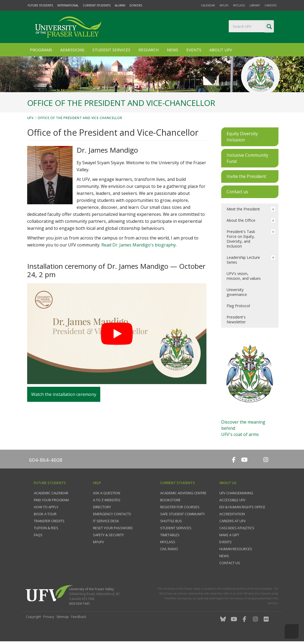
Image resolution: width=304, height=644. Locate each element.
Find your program (51, 500)
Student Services (111, 50)
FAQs (38, 535)
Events (194, 50)
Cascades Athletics (237, 528)
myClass (239, 5)
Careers (271, 5)
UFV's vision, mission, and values (244, 276)
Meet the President (243, 209)
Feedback (79, 617)
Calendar (208, 5)
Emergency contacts (112, 514)
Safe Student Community (183, 514)
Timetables (170, 535)
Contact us (230, 563)
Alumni (120, 5)
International (68, 5)
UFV (30, 118)
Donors (136, 5)
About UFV (221, 50)
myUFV (224, 5)
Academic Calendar (51, 493)
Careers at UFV (233, 521)
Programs (41, 50)
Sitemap (63, 617)
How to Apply (46, 507)
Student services (176, 528)
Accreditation (232, 514)
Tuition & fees (46, 528)
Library (255, 5)
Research (149, 50)
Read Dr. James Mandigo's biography (139, 245)
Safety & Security (108, 535)
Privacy (49, 617)
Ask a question (107, 493)
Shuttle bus (171, 521)
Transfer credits (49, 521)
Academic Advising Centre (183, 493)
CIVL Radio (169, 549)
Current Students (97, 5)
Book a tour (45, 514)
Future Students (40, 5)
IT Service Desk (106, 521)
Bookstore (170, 500)
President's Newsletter (236, 319)
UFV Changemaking (236, 493)
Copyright (33, 617)
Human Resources (236, 549)
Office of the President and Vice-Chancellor (80, 118)
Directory (102, 507)
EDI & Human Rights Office (242, 507)
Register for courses (180, 507)
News (173, 50)
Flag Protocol (238, 306)
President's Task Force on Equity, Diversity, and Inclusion (241, 239)
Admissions (72, 50)
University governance (237, 292)
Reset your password (113, 528)
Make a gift (229, 535)
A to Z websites (107, 500)
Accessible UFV (232, 500)
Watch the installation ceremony (64, 394)
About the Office (241, 220)
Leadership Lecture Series (243, 260)
